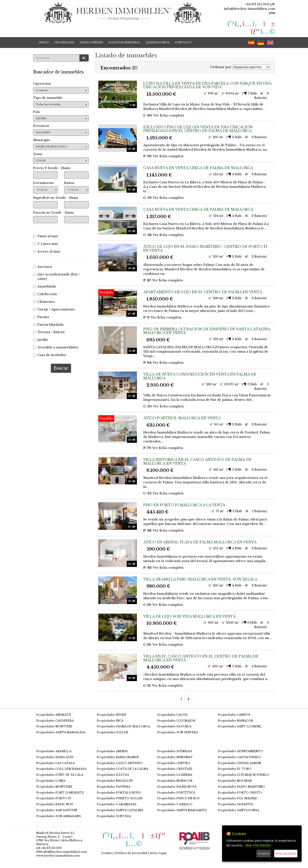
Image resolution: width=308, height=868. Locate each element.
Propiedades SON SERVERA (178, 732)
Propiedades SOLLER (113, 732)
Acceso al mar (47, 251)
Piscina (41, 317)
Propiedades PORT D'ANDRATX (60, 793)
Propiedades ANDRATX (54, 715)
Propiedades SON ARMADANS (59, 816)
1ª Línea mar (46, 244)
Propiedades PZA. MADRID (238, 798)
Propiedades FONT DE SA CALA (60, 775)
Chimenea (44, 302)
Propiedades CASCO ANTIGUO (120, 763)
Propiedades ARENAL (113, 751)
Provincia (41, 126)
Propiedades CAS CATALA (56, 763)
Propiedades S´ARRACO (175, 804)
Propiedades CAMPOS (234, 715)
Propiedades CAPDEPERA (55, 721)
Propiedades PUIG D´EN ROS (178, 798)
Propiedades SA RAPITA (236, 804)
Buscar (61, 368)
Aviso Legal (158, 853)
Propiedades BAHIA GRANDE (118, 757)
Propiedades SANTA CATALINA (120, 810)
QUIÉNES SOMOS (157, 42)
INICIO (44, 42)
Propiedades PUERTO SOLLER (120, 798)
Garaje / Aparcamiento (54, 309)
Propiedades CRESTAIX (175, 769)
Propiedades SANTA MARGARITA (182, 810)
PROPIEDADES (64, 42)
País (36, 112)
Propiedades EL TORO (235, 769)
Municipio (42, 140)
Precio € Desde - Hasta (52, 168)
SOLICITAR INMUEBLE (124, 42)
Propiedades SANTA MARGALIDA (61, 732)
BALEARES (61, 132)
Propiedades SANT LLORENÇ (240, 726)
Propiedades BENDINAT (175, 757)
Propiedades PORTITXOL (177, 793)
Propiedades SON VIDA (114, 816)
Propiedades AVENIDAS (175, 751)
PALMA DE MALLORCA (61, 147)
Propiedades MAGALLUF (115, 781)
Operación (42, 84)
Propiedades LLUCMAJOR (176, 721)
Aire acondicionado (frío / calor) (57, 277)
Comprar (61, 90)
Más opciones (286, 853)
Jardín (40, 340)
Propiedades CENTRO (174, 763)
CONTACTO (183, 42)
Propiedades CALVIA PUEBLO (240, 757)
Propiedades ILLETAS (113, 775)
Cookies (107, 853)
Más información (258, 845)
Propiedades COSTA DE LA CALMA (123, 769)
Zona (37, 154)
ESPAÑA (61, 118)
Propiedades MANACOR (235, 721)
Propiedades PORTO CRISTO (240, 793)
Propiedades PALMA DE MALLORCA (123, 726)
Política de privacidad (131, 853)
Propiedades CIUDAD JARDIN (239, 763)
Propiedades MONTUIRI (54, 726)
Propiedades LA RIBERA (175, 775)
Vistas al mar (46, 236)
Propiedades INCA (110, 721)
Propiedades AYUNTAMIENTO (240, 751)
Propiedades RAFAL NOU (55, 804)
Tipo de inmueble (48, 98)
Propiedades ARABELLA (54, 751)
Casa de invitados (50, 355)
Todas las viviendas (61, 104)
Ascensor (43, 267)
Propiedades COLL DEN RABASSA (61, 769)
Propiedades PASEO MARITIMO (241, 787)
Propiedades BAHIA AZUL (55, 757)
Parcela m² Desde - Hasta (53, 213)
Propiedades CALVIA (172, 715)
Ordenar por (221, 67)
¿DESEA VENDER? (91, 42)
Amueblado (45, 286)
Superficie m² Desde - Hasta (56, 198)
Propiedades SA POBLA (174, 726)
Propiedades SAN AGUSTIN (57, 810)
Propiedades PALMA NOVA (177, 787)
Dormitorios (43, 183)
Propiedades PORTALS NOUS (119, 793)
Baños (69, 183)
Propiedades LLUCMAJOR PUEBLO (243, 775)
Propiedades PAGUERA (114, 787)
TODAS (61, 161)
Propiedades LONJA (51, 781)
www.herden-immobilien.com (58, 856)
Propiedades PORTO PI (54, 798)
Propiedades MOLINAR (235, 781)
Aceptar (264, 853)
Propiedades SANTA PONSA (238, 810)
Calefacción (45, 294)
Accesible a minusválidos (56, 347)
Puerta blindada (48, 325)
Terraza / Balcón (49, 332)
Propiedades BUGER (112, 715)
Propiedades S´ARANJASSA (117, 804)
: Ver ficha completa (164, 115)
